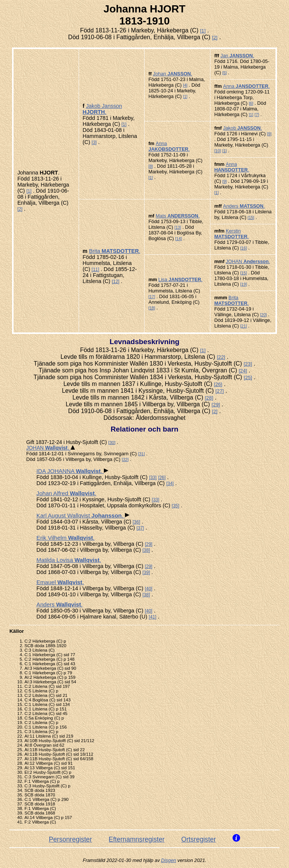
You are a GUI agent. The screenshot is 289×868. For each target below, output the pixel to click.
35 (176, 506)
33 (153, 478)
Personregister (70, 839)
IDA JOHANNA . (70, 471)
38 (146, 550)
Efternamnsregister (137, 839)
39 (146, 573)
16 (243, 248)
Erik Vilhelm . (65, 538)
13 (178, 227)
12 (115, 282)
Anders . (244, 206)
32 (125, 459)
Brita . (114, 251)
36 (136, 522)
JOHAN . (248, 261)
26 (218, 384)
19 (243, 284)
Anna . (246, 86)
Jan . (237, 56)
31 (141, 454)
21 (243, 326)
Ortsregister (199, 839)
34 (170, 484)
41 (153, 617)
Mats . (178, 216)
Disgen (169, 860)
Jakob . (243, 128)
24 (243, 371)
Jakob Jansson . (103, 109)
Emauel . (60, 582)
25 (248, 377)
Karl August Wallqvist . (81, 515)
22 (221, 357)
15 (251, 217)
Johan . (173, 74)
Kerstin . (231, 234)
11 (95, 269)
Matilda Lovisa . (69, 560)
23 (248, 364)
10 (218, 151)
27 (220, 391)
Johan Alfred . (66, 493)
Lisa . (180, 279)
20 (263, 315)
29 (216, 405)
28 (209, 398)
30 (112, 442)
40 (148, 589)
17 (152, 297)
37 (140, 528)
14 (179, 239)
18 (152, 308)
